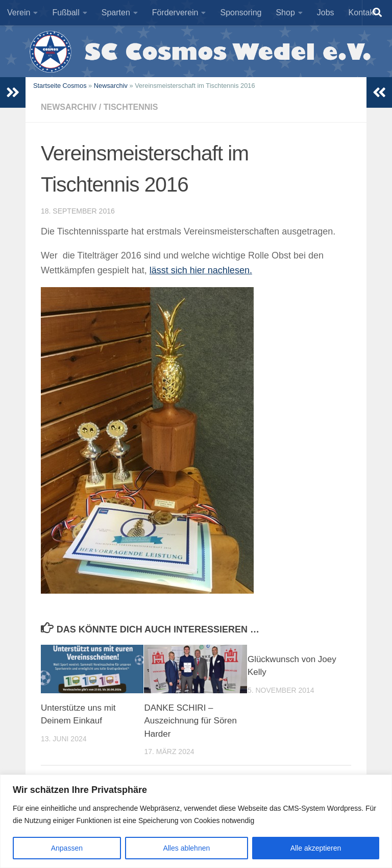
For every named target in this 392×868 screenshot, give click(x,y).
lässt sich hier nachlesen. (201, 270)
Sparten (116, 13)
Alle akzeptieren (316, 848)
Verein (19, 13)
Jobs (326, 13)
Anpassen (67, 848)
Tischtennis (131, 107)
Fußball (66, 13)
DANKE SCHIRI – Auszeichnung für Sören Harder (190, 721)
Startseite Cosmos (60, 86)
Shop (285, 13)
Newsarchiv (111, 86)
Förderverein (175, 13)
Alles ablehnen (186, 848)
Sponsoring (241, 13)
